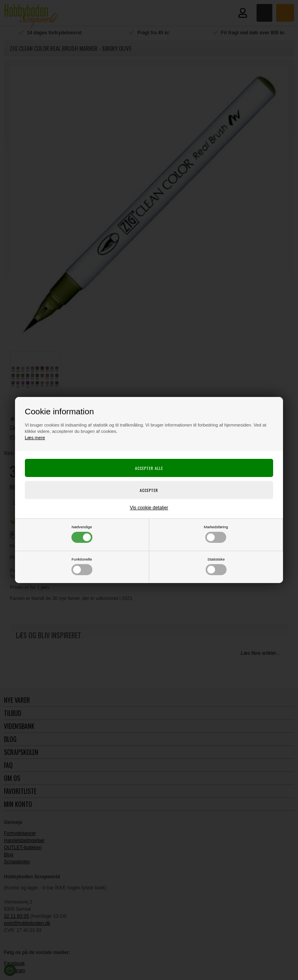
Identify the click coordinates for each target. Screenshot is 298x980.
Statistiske (216, 566)
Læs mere (35, 438)
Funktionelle (82, 566)
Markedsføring (216, 534)
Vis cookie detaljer (149, 508)
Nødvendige (82, 534)
